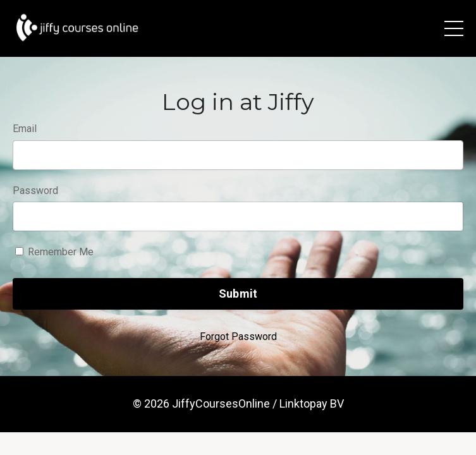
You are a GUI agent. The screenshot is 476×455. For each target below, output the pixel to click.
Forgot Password (238, 337)
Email (25, 129)
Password (35, 191)
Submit (238, 294)
